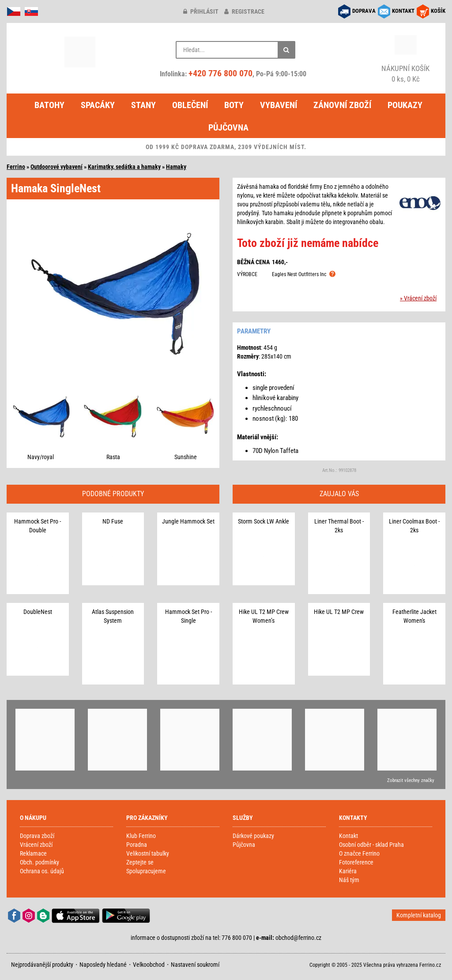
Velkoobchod (149, 965)
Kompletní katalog (419, 915)
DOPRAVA (364, 11)
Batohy (49, 105)
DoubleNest (38, 612)
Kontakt (348, 836)
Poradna (137, 845)
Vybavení (279, 105)
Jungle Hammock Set (188, 521)
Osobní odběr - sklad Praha (371, 845)
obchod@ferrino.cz (298, 938)
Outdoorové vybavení (56, 167)
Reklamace (33, 853)
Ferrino (16, 167)
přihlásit (201, 11)
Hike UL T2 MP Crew (339, 612)
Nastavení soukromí (195, 965)
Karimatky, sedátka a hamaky (124, 167)
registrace (244, 11)
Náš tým (349, 880)
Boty (234, 105)
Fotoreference (356, 862)
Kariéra (348, 871)
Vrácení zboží (36, 845)
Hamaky (176, 167)
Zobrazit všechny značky (411, 780)
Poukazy (405, 105)
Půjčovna (228, 127)
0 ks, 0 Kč (406, 73)
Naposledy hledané (103, 965)
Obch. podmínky (40, 862)
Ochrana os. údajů (42, 871)
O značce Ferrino (359, 853)
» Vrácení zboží (418, 298)
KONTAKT (403, 11)
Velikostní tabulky (148, 853)
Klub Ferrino (141, 836)
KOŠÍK (438, 11)
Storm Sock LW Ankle (264, 521)
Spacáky (98, 105)
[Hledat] (286, 50)
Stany (143, 105)
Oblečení (190, 105)
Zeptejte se (140, 862)
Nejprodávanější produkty (42, 965)
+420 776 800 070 (220, 73)
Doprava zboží (37, 836)
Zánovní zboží (342, 105)
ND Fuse (113, 521)
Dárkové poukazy (253, 836)
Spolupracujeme (146, 871)
